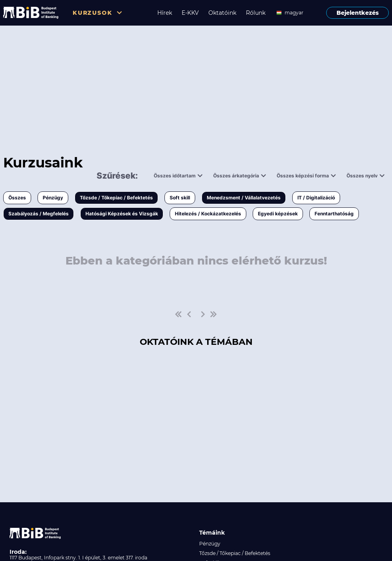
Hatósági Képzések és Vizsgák (122, 214)
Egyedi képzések (278, 214)
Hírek (165, 13)
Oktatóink (222, 13)
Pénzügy (53, 198)
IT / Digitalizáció (316, 198)
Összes (17, 198)
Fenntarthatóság (334, 214)
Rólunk (256, 13)
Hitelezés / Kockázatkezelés (208, 214)
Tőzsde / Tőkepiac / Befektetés (116, 198)
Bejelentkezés (358, 13)
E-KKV (190, 13)
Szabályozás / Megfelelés (39, 214)
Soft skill (180, 198)
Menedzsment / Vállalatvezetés (244, 198)
